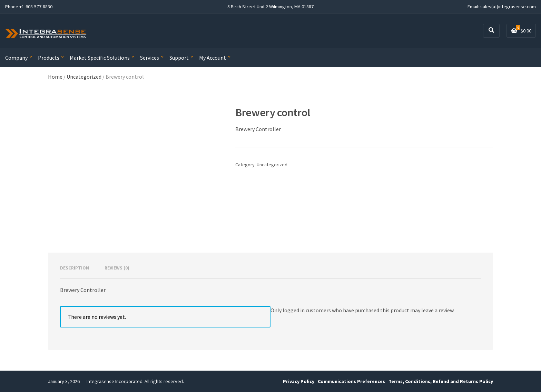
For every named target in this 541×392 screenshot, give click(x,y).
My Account (213, 58)
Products (49, 58)
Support (179, 58)
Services (150, 58)
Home (55, 77)
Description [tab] (75, 268)
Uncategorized (84, 77)
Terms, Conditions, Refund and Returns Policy (441, 381)
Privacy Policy (299, 381)
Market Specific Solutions (100, 58)
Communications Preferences (351, 381)
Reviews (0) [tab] (117, 268)
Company (16, 58)
